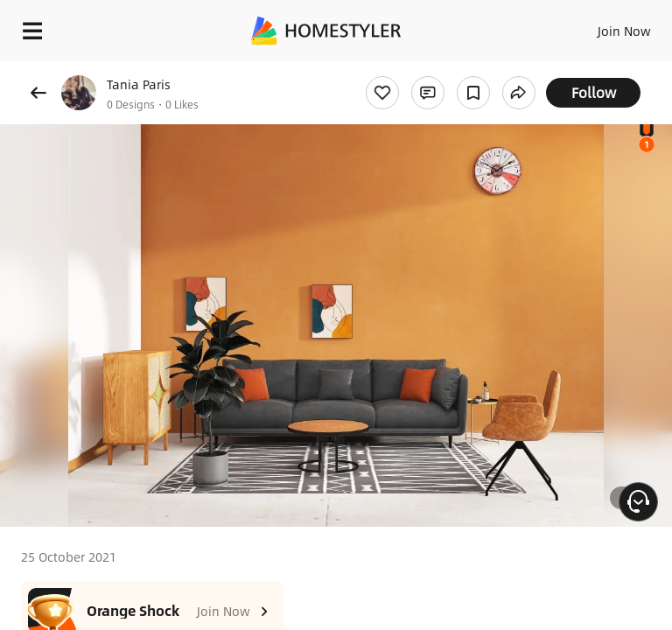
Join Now (624, 31)
